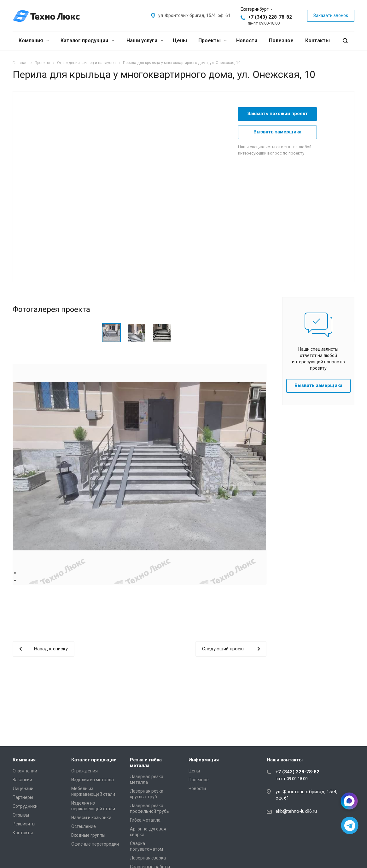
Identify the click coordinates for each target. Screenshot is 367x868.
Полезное (281, 41)
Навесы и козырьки (91, 818)
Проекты (213, 41)
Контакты (317, 41)
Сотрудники (25, 806)
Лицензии (23, 789)
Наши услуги (145, 41)
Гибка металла (145, 820)
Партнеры (23, 797)
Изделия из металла (93, 780)
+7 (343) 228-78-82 (270, 17)
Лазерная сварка (148, 858)
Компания (34, 41)
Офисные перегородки (95, 844)
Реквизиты (24, 824)
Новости (247, 41)
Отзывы (21, 815)
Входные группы (88, 835)
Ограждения (84, 771)
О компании (25, 771)
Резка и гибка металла (146, 763)
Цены (180, 41)
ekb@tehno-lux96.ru (296, 811)
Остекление (84, 826)
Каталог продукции (87, 41)
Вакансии (22, 780)
